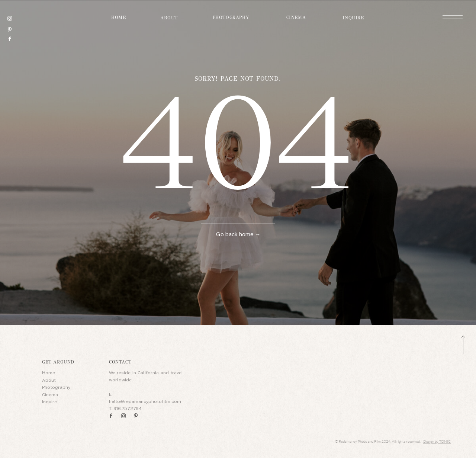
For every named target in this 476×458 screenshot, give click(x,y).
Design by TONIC (437, 441)
